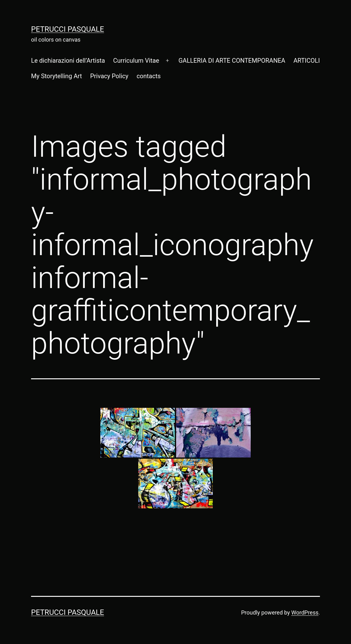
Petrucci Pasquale (68, 29)
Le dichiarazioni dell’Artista (68, 61)
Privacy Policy (109, 76)
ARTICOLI (307, 61)
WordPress (305, 612)
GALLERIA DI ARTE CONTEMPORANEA (232, 61)
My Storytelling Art (57, 76)
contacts (149, 76)
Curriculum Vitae (136, 61)
